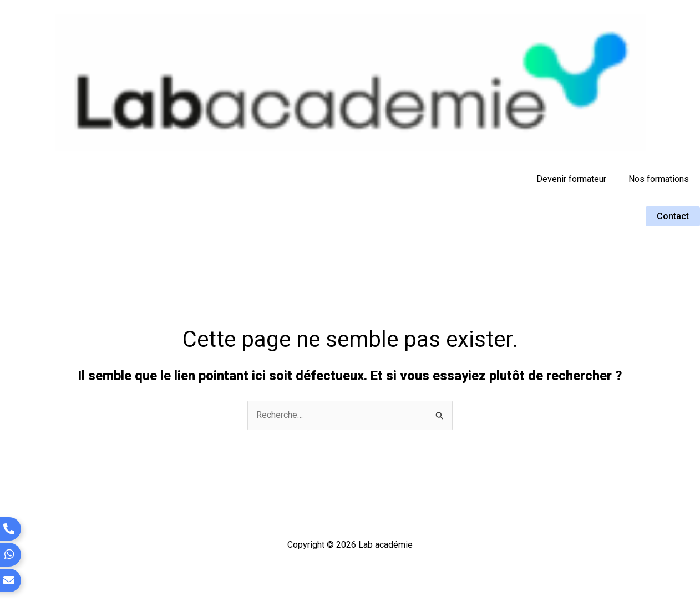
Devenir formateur (571, 179)
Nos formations (659, 179)
